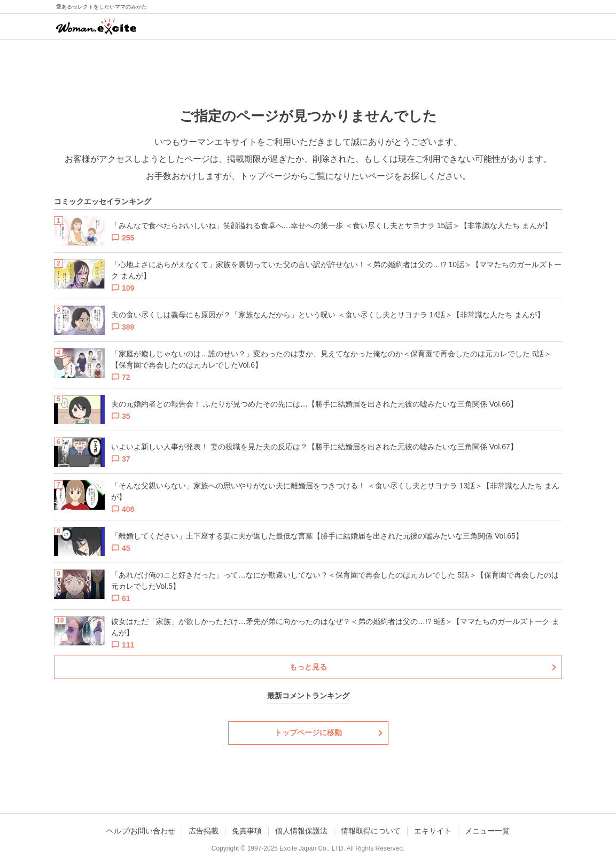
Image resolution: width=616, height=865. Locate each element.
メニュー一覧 (487, 831)
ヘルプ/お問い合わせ (141, 831)
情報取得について (371, 831)
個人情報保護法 (301, 831)
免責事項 (247, 831)
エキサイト (433, 831)
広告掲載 (204, 831)
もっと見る (308, 667)
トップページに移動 (308, 732)
